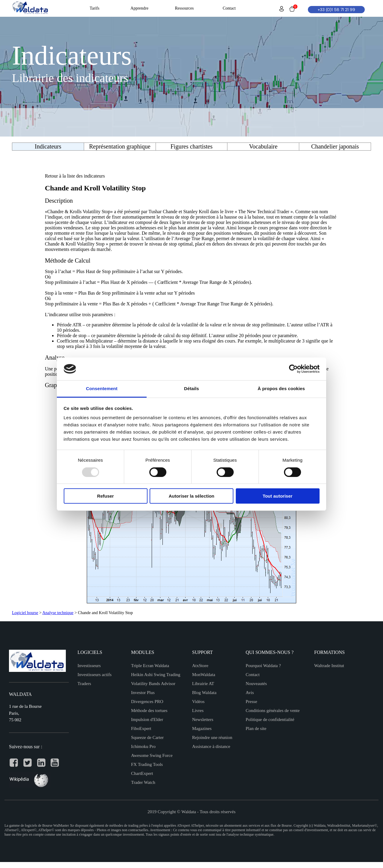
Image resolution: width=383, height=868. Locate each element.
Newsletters (203, 719)
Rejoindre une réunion (212, 737)
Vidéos (198, 702)
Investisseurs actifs (95, 675)
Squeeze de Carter (147, 737)
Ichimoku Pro (143, 746)
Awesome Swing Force (152, 755)
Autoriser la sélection (192, 496)
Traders (84, 684)
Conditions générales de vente (273, 711)
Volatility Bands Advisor (153, 684)
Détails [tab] (191, 388)
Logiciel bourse (25, 613)
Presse (251, 702)
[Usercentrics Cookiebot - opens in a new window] (293, 369)
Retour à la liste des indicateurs (75, 176)
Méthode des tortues (149, 711)
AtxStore (200, 666)
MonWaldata (204, 675)
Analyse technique (58, 613)
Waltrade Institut (329, 666)
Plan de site (256, 728)
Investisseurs (89, 666)
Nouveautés (256, 684)
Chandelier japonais (335, 146)
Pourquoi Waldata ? (263, 666)
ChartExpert (142, 773)
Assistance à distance (211, 746)
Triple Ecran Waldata (150, 666)
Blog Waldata (204, 693)
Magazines (202, 728)
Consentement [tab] (102, 388)
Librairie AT (203, 684)
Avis (250, 693)
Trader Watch (143, 782)
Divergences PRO (147, 702)
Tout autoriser (278, 496)
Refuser (106, 496)
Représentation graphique (120, 146)
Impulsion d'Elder (147, 719)
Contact (253, 675)
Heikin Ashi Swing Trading (156, 675)
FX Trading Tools (147, 764)
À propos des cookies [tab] (281, 388)
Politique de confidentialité (270, 719)
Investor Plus (143, 693)
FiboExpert (141, 728)
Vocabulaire (263, 146)
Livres (198, 711)
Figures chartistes (192, 146)
